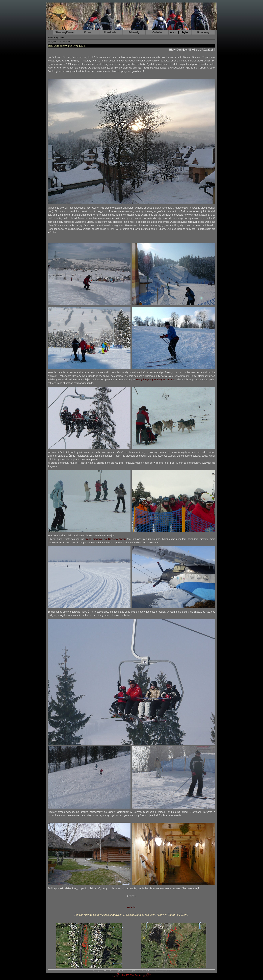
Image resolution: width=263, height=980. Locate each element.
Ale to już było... (139, 971)
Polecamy (150, 971)
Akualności (114, 971)
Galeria (131, 907)
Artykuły (122, 971)
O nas (106, 971)
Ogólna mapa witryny (162, 971)
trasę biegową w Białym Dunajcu (156, 380)
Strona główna (98, 971)
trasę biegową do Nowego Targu (106, 539)
